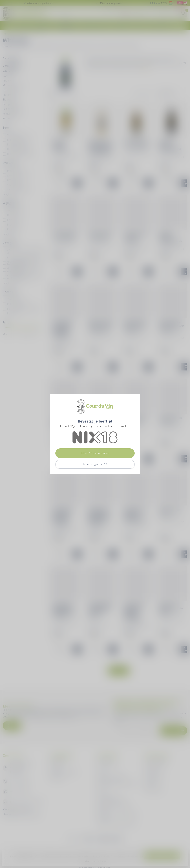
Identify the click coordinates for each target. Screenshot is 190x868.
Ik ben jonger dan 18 (95, 464)
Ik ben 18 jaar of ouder (95, 453)
